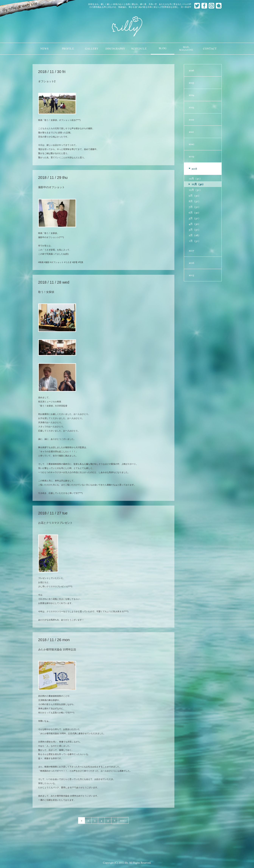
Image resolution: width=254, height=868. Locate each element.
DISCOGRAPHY (115, 49)
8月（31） (195, 201)
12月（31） (195, 178)
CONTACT (210, 49)
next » (123, 820)
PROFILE (68, 49)
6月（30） (195, 213)
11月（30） (198, 184)
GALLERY (92, 49)
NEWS (44, 49)
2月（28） (195, 235)
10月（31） (195, 190)
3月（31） (195, 230)
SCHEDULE (139, 49)
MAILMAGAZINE (186, 49)
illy (127, 27)
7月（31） (195, 207)
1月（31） (195, 241)
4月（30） (195, 224)
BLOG (163, 48)
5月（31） (195, 218)
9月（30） (195, 195)
